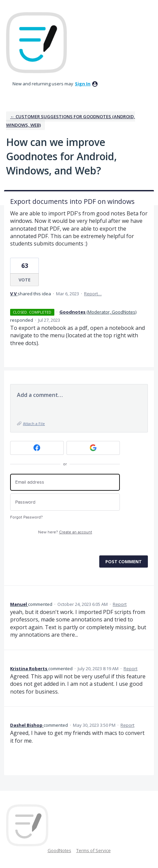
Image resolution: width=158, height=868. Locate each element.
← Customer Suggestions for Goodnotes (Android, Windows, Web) (71, 121)
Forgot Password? (27, 517)
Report (120, 604)
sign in (83, 84)
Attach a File (34, 424)
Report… (93, 294)
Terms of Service (94, 850)
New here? (65, 532)
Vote (24, 280)
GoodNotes (59, 850)
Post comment (124, 562)
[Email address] (65, 482)
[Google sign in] (93, 448)
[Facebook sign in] (37, 448)
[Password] (65, 502)
